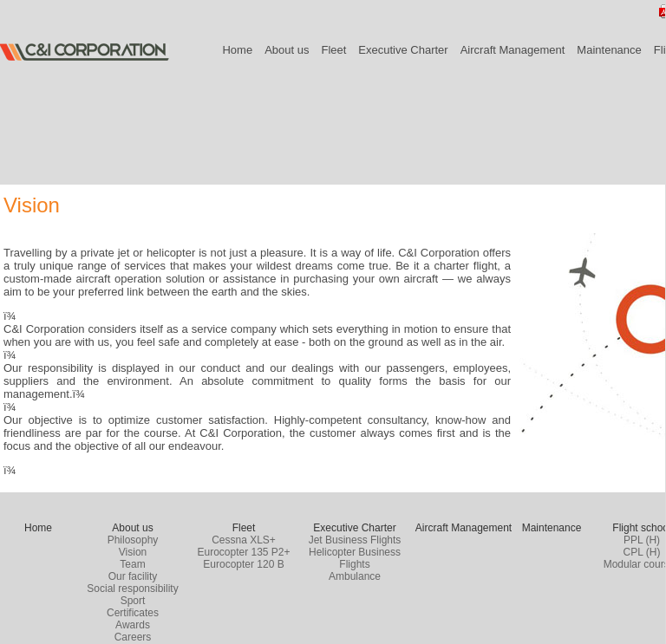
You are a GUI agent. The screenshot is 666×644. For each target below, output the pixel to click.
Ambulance (355, 576)
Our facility (133, 576)
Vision (133, 552)
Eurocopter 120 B (243, 564)
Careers (133, 637)
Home (237, 50)
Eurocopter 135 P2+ (243, 552)
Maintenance (609, 50)
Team (132, 564)
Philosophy (133, 540)
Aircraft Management (513, 50)
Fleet (333, 50)
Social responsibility (132, 589)
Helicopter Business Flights (355, 558)
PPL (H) (642, 540)
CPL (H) (642, 552)
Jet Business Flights (355, 540)
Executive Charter (403, 50)
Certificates (133, 613)
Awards (133, 625)
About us (287, 50)
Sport (133, 601)
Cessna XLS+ (244, 540)
